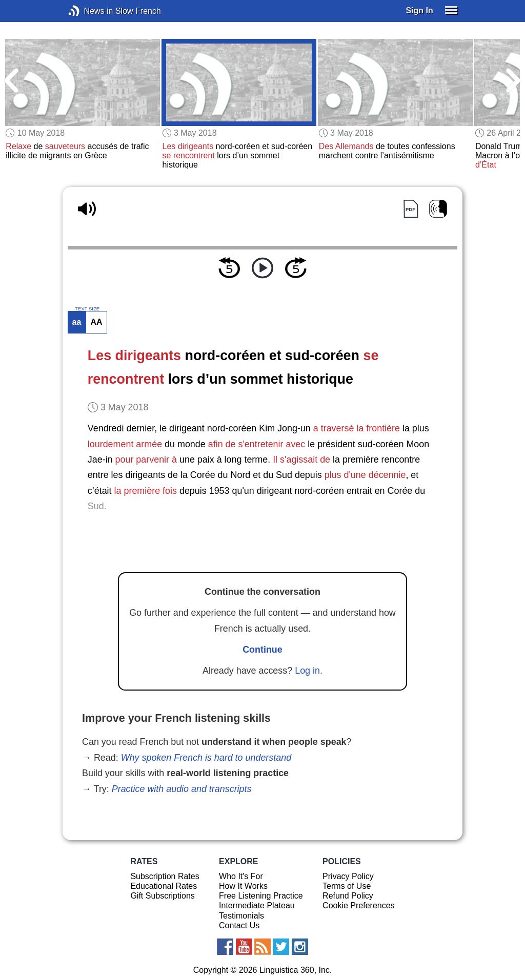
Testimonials (241, 916)
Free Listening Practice (261, 896)
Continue (262, 650)
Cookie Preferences (359, 905)
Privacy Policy (348, 876)
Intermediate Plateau (257, 905)
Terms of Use (347, 886)
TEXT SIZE (87, 309)
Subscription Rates (165, 876)
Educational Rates (164, 886)
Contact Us (239, 925)
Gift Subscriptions (162, 896)
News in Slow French (89, 11)
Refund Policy (348, 896)
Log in (307, 671)
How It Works (243, 886)
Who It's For (241, 876)
